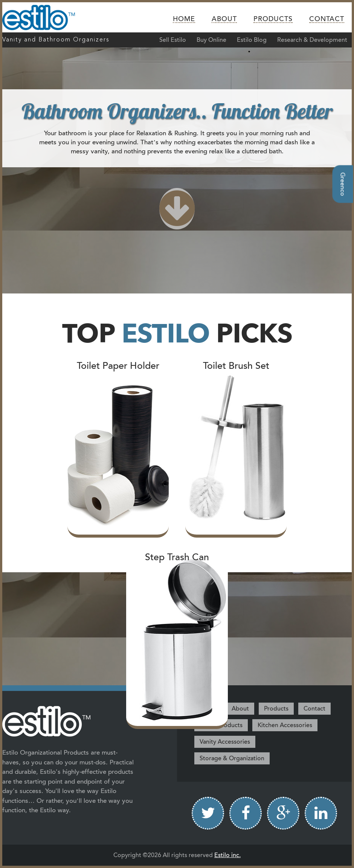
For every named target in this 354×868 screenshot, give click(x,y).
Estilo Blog (252, 40)
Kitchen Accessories (285, 725)
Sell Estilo (173, 40)
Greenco (343, 184)
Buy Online (211, 40)
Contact (327, 19)
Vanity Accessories (225, 742)
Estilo (45, 17)
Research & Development (312, 40)
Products (273, 19)
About (224, 19)
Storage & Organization (232, 758)
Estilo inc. (227, 855)
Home (184, 19)
